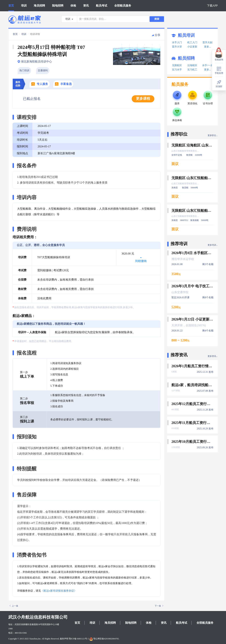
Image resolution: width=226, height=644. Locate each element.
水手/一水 (207, 65)
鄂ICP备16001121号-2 (79, 639)
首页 (11, 6)
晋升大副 (207, 42)
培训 (24, 6)
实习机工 (192, 70)
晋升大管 (177, 47)
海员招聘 (39, 6)
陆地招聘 (58, 6)
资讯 (86, 6)
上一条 (14, 606)
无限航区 (177, 65)
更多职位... (213, 135)
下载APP (212, 6)
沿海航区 (192, 65)
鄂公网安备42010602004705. (104, 639)
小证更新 (192, 47)
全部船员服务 (123, 6)
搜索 (157, 19)
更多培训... (213, 245)
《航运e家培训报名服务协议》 (59, 591)
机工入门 (192, 42)
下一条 (159, 606)
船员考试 (102, 6)
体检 (73, 6)
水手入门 (177, 42)
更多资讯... (213, 356)
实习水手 (177, 70)
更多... (208, 47)
